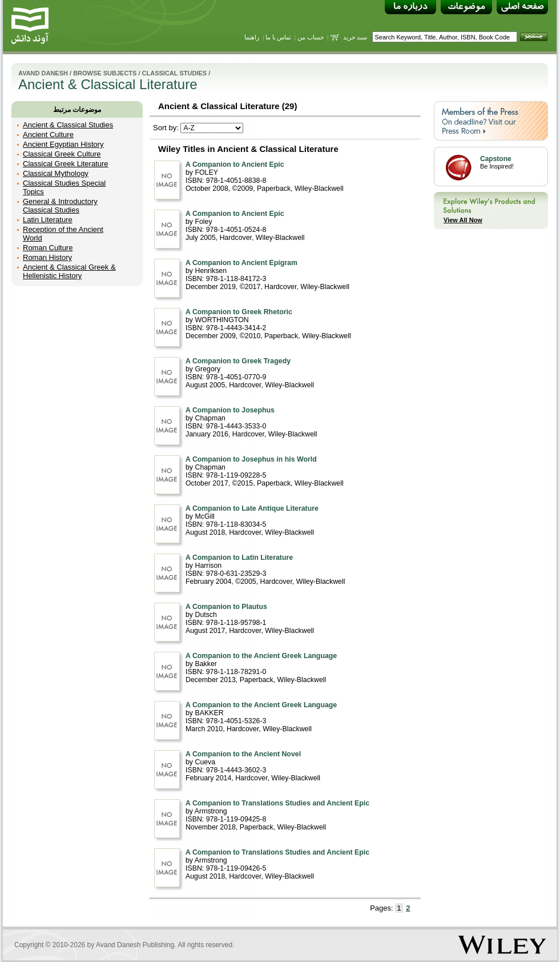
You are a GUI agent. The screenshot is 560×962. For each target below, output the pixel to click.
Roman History (47, 257)
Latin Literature (48, 220)
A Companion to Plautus (226, 607)
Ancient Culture (48, 135)
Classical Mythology (56, 173)
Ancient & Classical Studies (68, 125)
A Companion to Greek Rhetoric (239, 312)
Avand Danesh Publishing (135, 945)
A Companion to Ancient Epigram (241, 263)
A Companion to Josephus (230, 410)
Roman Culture (48, 248)
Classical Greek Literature (66, 164)
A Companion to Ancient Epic (235, 165)
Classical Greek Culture (62, 154)
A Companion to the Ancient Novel (243, 754)
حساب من (311, 37)
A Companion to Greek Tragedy (238, 361)
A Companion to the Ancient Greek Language (261, 656)
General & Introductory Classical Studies (60, 206)
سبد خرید (355, 37)
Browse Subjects (105, 73)
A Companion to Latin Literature (239, 558)
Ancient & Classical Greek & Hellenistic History (69, 271)
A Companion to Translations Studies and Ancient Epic (277, 803)
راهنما (252, 37)
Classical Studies (174, 73)
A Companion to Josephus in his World (251, 459)
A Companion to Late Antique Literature (252, 508)
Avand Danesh (43, 73)
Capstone (496, 159)
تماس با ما (279, 37)
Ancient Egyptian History (63, 144)
